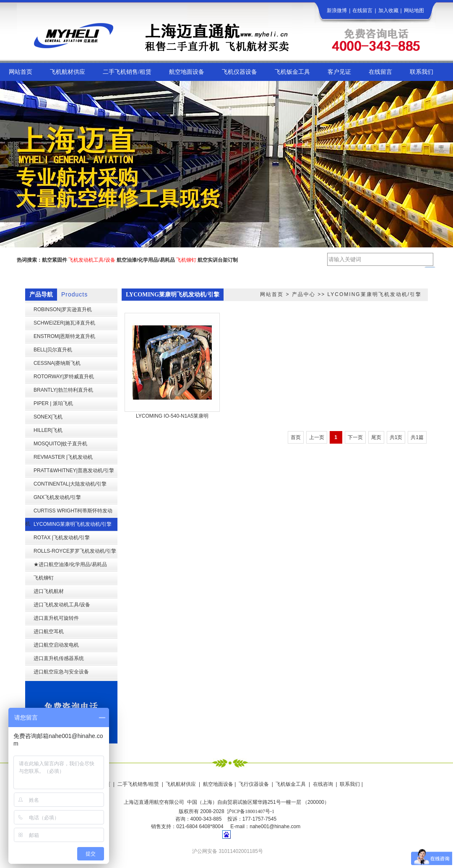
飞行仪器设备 (254, 784)
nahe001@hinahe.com (275, 826)
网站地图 (414, 10)
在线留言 (362, 10)
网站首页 (272, 294)
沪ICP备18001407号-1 (251, 811)
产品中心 (304, 294)
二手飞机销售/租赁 (138, 784)
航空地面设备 (218, 784)
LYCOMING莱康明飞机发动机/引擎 (375, 294)
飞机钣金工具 (291, 784)
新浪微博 (337, 10)
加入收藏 (388, 10)
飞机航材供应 (181, 784)
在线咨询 (323, 784)
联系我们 (350, 784)
